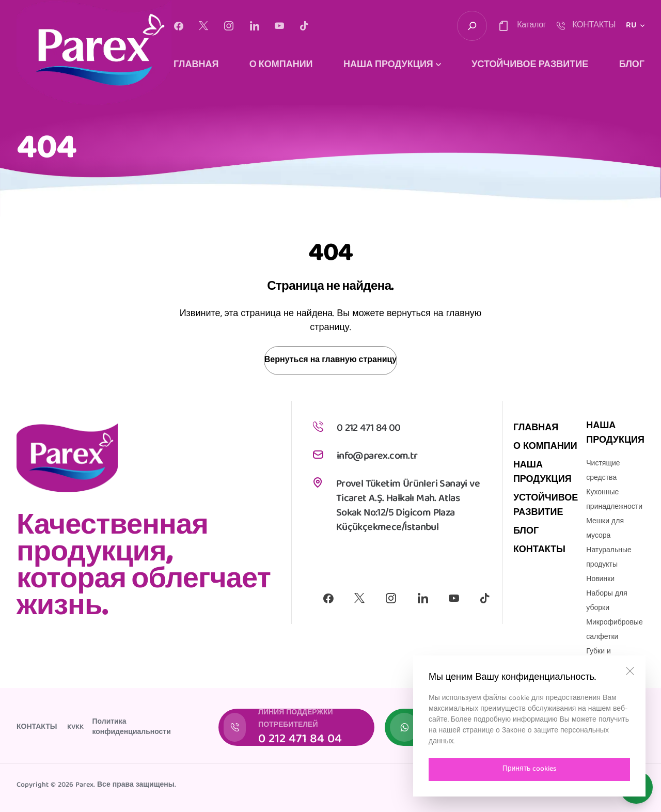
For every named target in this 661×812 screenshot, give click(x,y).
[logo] (94, 52)
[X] (203, 26)
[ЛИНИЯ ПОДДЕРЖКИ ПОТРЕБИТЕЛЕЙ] (296, 727)
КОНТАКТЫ (539, 550)
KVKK (75, 727)
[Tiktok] (304, 26)
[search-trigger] (472, 26)
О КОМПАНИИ (281, 66)
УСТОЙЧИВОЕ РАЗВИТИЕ (530, 66)
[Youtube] (279, 26)
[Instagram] (229, 26)
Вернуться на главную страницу (330, 361)
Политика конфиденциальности (131, 727)
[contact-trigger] (522, 26)
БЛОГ (632, 66)
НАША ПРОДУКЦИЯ (542, 473)
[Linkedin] (254, 26)
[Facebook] (178, 26)
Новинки (600, 580)
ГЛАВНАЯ (196, 66)
